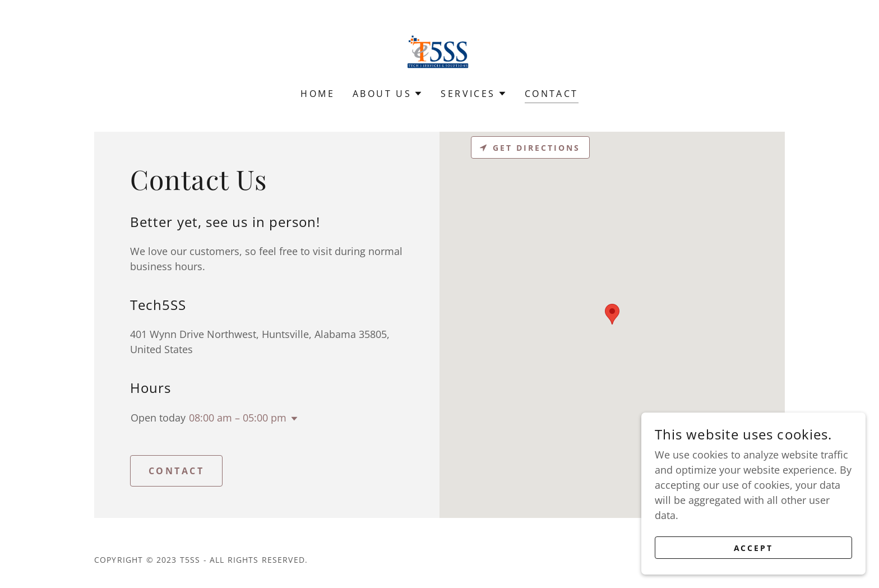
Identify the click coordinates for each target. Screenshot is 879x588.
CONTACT (176, 471)
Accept (754, 548)
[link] (439, 51)
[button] (388, 94)
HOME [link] (318, 94)
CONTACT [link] (552, 94)
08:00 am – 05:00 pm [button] (238, 418)
